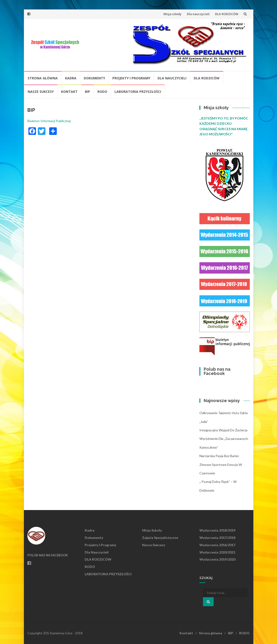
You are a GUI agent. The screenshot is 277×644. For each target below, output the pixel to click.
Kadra (71, 78)
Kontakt (69, 92)
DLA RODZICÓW (227, 14)
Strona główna (43, 78)
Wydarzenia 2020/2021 (217, 552)
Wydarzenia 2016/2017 (217, 545)
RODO (102, 92)
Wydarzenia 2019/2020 (217, 559)
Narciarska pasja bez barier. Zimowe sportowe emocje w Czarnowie (221, 464)
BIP (88, 92)
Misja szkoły (172, 14)
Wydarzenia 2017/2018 (217, 538)
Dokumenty (94, 78)
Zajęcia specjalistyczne (160, 538)
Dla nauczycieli (198, 14)
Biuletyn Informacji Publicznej (49, 121)
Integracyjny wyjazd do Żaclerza (223, 430)
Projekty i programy (131, 78)
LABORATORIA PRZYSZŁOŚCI (138, 92)
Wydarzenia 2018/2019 (217, 530)
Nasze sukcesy (41, 92)
